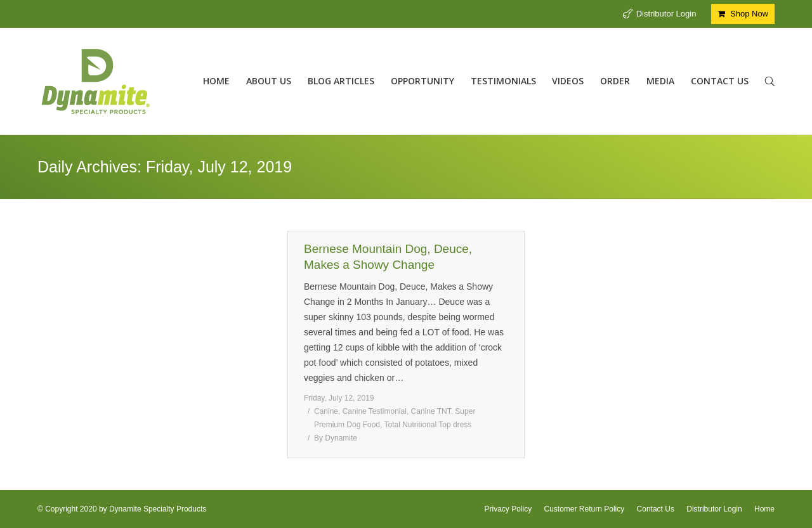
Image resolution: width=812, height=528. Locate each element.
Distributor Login (666, 14)
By (228, 427)
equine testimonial (165, 427)
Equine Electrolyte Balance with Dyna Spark (154, 257)
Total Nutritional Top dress (428, 425)
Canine (326, 411)
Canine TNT (431, 411)
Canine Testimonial (375, 411)
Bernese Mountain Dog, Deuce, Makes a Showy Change (388, 257)
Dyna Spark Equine (97, 427)
